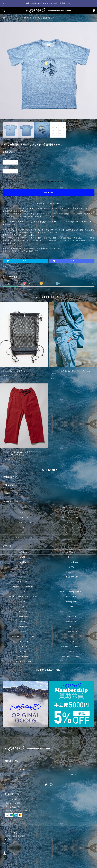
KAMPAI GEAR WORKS (23, 587)
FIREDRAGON (71, 577)
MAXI (23, 592)
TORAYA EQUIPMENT (23, 661)
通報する (6, 266)
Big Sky (23, 557)
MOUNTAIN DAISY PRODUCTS (23, 597)
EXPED (23, 577)
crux (23, 572)
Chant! (23, 567)
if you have (71, 582)
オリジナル (8, 485)
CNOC (71, 567)
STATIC (71, 612)
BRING (23, 562)
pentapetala (71, 602)
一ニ (71, 626)
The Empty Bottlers (23, 646)
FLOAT (23, 651)
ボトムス (71, 512)
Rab (71, 607)
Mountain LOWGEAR (71, 656)
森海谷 (23, 631)
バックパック (23, 507)
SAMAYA (23, 612)
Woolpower (71, 622)
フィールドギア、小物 (71, 527)
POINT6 (23, 607)
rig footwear (23, 656)
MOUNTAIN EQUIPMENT (71, 592)
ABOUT (71, 770)
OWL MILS (23, 602)
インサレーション (23, 517)
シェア (72, 261)
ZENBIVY (23, 626)
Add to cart (49, 192)
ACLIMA (23, 552)
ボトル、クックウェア (23, 537)
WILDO (23, 622)
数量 (4, 167)
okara (71, 641)
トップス (23, 512)
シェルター (23, 532)
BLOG (23, 774)
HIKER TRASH (23, 582)
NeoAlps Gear (10, 501)
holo (71, 636)
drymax (71, 572)
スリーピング (71, 532)
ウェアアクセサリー (71, 522)
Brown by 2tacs (71, 562)
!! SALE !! (8, 493)
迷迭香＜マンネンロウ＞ (71, 646)
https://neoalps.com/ (12, 839)
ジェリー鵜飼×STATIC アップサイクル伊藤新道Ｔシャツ (34, 18)
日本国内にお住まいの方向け (49, 204)
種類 (4, 158)
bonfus (71, 557)
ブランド (7, 546)
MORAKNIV (71, 597)
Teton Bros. (23, 617)
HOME (5, 18)
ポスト (25, 261)
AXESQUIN (71, 552)
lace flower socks (71, 587)
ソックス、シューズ (23, 522)
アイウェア (23, 527)
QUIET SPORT (23, 641)
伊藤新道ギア (10, 477)
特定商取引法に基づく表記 (14, 836)
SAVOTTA (71, 617)
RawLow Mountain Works (23, 636)
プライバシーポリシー (12, 833)
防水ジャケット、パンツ (71, 517)
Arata (71, 651)
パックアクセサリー (71, 507)
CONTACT (71, 774)
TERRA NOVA (71, 631)
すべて (10, 283)
